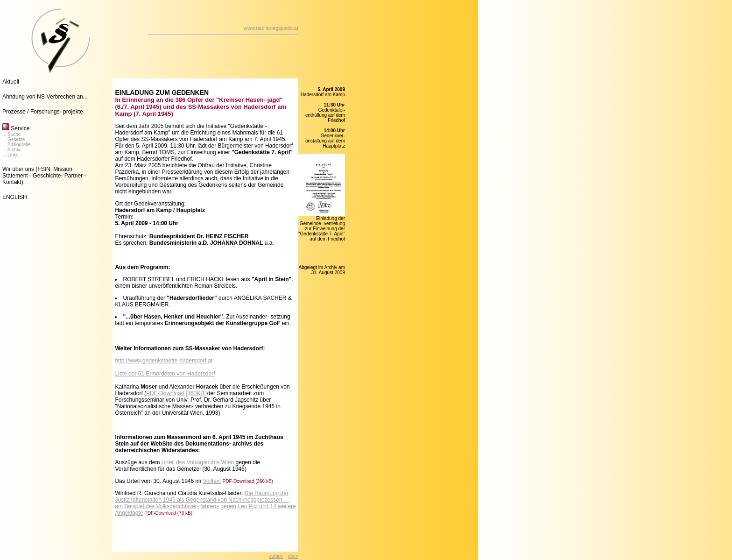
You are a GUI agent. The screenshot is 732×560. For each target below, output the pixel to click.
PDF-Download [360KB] (176, 393)
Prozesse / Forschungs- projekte (43, 112)
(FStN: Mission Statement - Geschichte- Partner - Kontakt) (44, 176)
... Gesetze (14, 139)
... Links (10, 155)
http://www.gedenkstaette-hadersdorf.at (164, 361)
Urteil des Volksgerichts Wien (198, 462)
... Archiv (11, 150)
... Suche (11, 134)
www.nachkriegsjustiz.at (271, 28)
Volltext (212, 481)
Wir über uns (18, 169)
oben (293, 556)
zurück (276, 556)
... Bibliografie (17, 145)
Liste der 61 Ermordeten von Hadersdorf (165, 374)
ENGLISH (15, 197)
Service (16, 128)
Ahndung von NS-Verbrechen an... (45, 97)
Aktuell (11, 82)
